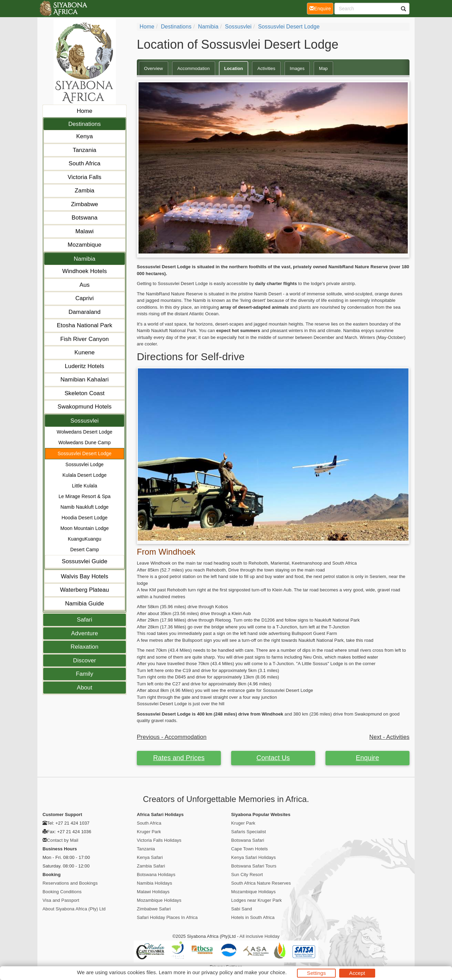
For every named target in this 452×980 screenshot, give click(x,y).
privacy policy (217, 972)
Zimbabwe (85, 204)
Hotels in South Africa (253, 917)
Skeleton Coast (85, 393)
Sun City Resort (247, 875)
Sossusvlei (84, 421)
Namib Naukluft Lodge (85, 507)
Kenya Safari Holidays (253, 857)
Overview (153, 68)
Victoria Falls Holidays (159, 840)
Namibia (85, 259)
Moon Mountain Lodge (85, 528)
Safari (85, 620)
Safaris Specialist (249, 832)
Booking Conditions (62, 892)
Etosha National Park (85, 325)
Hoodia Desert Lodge (84, 518)
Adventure (84, 633)
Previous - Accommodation (172, 737)
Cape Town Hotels (249, 849)
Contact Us (273, 758)
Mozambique (84, 245)
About (85, 688)
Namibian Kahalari (85, 380)
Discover (85, 660)
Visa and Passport (61, 900)
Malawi (85, 231)
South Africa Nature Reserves (261, 883)
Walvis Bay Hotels (84, 576)
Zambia (85, 191)
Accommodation (194, 68)
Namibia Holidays (154, 883)
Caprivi (85, 298)
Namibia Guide (85, 604)
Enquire (368, 758)
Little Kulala (85, 486)
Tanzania (85, 150)
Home (85, 111)
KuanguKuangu (85, 539)
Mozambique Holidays (159, 900)
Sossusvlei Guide (85, 561)
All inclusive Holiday (259, 936)
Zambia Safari (151, 866)
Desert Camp (85, 550)
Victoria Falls (84, 177)
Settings (316, 973)
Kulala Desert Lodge (85, 475)
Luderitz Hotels (85, 366)
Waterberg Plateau (85, 590)
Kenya (85, 136)
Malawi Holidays (153, 892)
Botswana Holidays (156, 875)
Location (234, 68)
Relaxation (85, 647)
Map (323, 68)
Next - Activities (389, 737)
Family (85, 674)
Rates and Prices (179, 758)
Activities (266, 68)
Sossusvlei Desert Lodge (85, 453)
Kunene (85, 352)
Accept (357, 973)
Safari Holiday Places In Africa (167, 917)
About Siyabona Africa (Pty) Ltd (74, 909)
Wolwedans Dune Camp (85, 442)
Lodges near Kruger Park (257, 900)
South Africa (85, 163)
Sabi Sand (242, 909)
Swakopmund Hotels (85, 407)
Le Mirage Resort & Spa (85, 496)
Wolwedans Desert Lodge (84, 432)
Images (297, 68)
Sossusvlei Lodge (85, 464)
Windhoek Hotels (84, 271)
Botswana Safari (248, 840)
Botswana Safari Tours (254, 866)
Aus (85, 285)
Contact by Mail (63, 840)
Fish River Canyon (85, 339)
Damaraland (85, 312)
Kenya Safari (150, 857)
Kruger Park (149, 832)
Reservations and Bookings (70, 883)
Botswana (85, 218)
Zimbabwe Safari (154, 909)
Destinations (85, 124)
